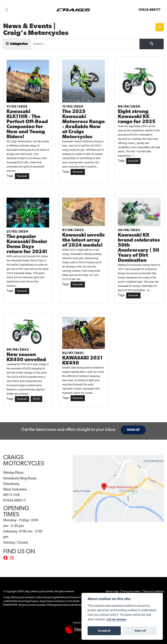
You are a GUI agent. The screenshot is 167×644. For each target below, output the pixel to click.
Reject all (140, 631)
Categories (17, 44)
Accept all (104, 631)
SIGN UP (133, 430)
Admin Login (112, 592)
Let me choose (116, 619)
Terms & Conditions (154, 592)
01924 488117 (150, 10)
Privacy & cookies (131, 592)
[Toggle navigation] (7, 10)
